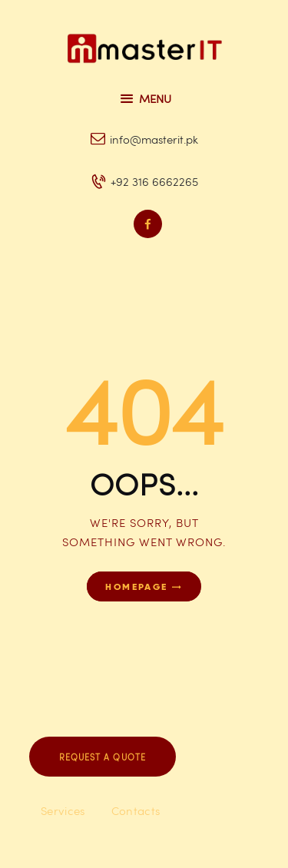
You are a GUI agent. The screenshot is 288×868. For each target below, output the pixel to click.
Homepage (136, 586)
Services (63, 810)
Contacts (136, 810)
